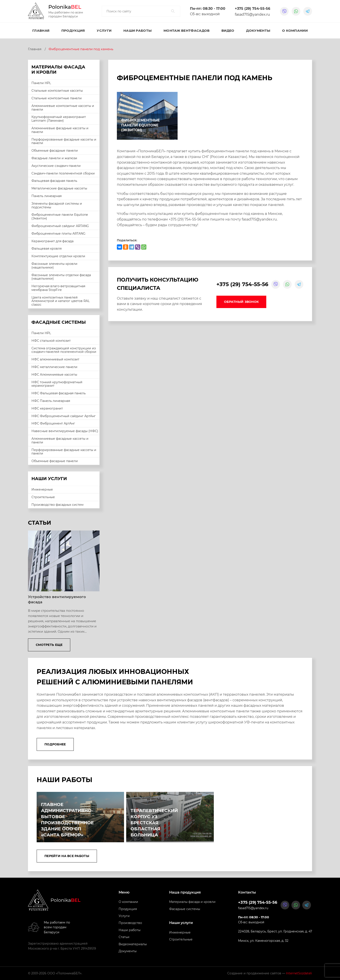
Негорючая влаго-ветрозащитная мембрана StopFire (58, 288)
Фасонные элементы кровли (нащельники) (54, 266)
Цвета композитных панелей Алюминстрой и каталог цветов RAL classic (60, 301)
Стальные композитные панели (57, 98)
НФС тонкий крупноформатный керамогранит (57, 384)
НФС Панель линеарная (51, 401)
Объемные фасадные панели (55, 151)
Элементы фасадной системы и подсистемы (57, 205)
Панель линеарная (47, 196)
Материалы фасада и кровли (192, 902)
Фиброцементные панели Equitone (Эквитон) (60, 216)
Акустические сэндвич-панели (56, 166)
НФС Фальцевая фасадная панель (59, 393)
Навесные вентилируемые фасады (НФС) (65, 431)
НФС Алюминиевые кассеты (54, 375)
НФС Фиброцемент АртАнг (53, 423)
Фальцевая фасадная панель (54, 181)
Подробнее (55, 744)
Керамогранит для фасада (52, 241)
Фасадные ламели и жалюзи (54, 158)
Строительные (43, 497)
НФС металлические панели (54, 367)
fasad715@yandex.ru (252, 14)
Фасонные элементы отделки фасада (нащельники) (61, 277)
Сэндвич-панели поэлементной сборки (63, 173)
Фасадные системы (185, 909)
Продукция (73, 31)
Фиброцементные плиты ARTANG (58, 234)
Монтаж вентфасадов (186, 31)
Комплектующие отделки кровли (58, 256)
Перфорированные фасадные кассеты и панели (64, 141)
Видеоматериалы (133, 944)
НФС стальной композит (51, 341)
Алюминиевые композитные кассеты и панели (63, 108)
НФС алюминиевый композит (55, 359)
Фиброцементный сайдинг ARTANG (60, 226)
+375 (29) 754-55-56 (253, 9)
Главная (41, 31)
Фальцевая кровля (47, 249)
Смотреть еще (49, 645)
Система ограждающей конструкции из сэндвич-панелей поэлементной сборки (64, 350)
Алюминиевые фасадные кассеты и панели (60, 130)
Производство (130, 923)
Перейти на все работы (67, 856)
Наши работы (137, 31)
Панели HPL (41, 83)
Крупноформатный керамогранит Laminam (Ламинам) (59, 119)
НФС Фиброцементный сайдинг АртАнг (64, 416)
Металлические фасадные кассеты (59, 188)
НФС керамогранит (47, 408)
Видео (228, 31)
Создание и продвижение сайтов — (270, 973)
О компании (295, 31)
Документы (258, 31)
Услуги (104, 31)
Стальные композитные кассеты (57, 91)
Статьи (124, 937)
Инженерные (42, 489)
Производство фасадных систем (57, 505)
